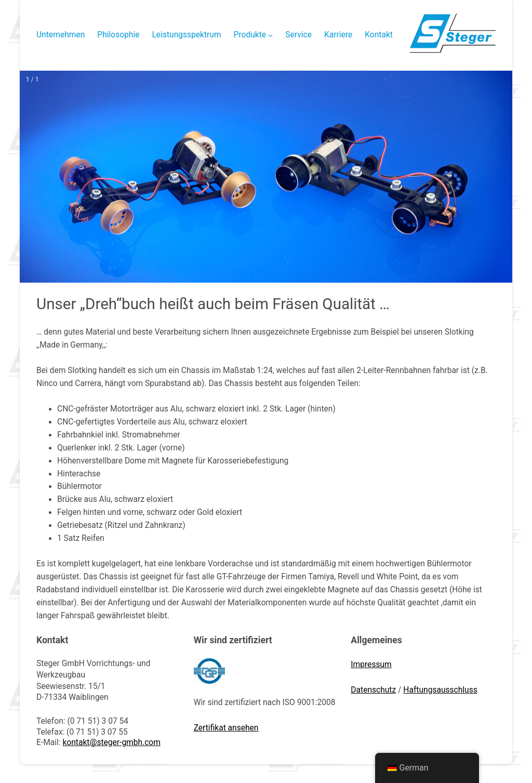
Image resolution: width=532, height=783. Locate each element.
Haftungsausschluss (440, 690)
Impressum (371, 665)
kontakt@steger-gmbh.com (111, 742)
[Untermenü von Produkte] (270, 35)
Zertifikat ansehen (226, 728)
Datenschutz (373, 690)
